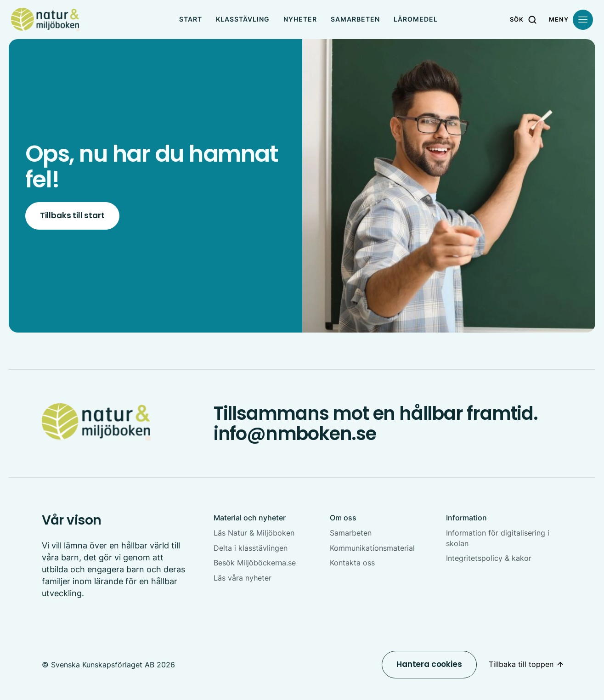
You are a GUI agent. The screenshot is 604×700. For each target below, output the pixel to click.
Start (191, 19)
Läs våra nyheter (243, 578)
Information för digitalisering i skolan (498, 538)
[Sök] (524, 20)
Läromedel (416, 19)
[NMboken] (45, 20)
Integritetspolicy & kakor (489, 558)
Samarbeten (355, 19)
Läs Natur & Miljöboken (254, 533)
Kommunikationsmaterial (372, 548)
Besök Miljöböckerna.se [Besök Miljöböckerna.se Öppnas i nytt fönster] (255, 563)
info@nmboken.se (295, 434)
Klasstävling (243, 19)
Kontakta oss (352, 563)
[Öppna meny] (571, 20)
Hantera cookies (429, 664)
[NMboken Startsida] (96, 422)
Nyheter (300, 19)
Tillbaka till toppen (521, 664)
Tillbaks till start (72, 215)
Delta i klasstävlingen (251, 548)
